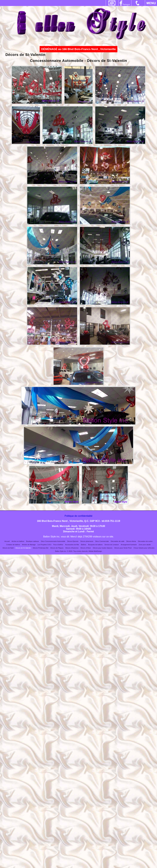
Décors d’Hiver (86, 548)
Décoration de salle (117, 541)
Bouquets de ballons (95, 545)
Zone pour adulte (145, 545)
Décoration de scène (145, 541)
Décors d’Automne (72, 548)
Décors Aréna (131, 541)
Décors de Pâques (57, 548)
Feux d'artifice (58, 545)
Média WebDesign (95, 551)
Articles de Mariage (29, 545)
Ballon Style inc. (61, 551)
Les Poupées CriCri (44, 545)
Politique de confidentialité (78, 516)
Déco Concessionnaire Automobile (53, 541)
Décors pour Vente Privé (123, 548)
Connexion (79, 553)
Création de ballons (13, 545)
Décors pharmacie (87, 541)
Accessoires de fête (72, 545)
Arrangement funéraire (129, 545)
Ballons (84, 545)
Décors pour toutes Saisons (103, 548)
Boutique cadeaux (33, 541)
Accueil (7, 541)
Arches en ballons (18, 541)
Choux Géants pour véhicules (144, 548)
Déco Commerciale (102, 541)
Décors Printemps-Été (41, 548)
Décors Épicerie (73, 541)
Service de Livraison (112, 545)
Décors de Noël (8, 548)
